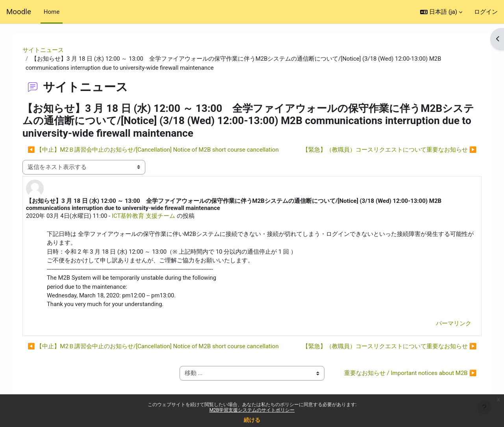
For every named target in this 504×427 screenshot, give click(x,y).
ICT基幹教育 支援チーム (149, 216)
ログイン (486, 12)
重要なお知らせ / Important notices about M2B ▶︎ (406, 379)
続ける (252, 420)
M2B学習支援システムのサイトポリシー (252, 410)
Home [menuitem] (52, 12)
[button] (441, 12)
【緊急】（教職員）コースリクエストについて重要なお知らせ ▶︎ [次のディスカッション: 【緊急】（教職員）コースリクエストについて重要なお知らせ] (384, 150)
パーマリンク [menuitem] (448, 325)
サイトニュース (49, 50)
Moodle (19, 12)
